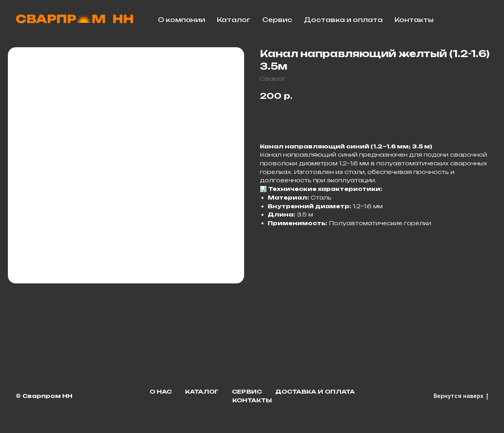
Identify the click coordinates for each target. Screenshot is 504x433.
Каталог (234, 20)
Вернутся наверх (461, 396)
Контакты (414, 20)
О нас (161, 391)
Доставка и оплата (343, 20)
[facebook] (480, 20)
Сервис (277, 20)
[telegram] (463, 20)
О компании (182, 20)
